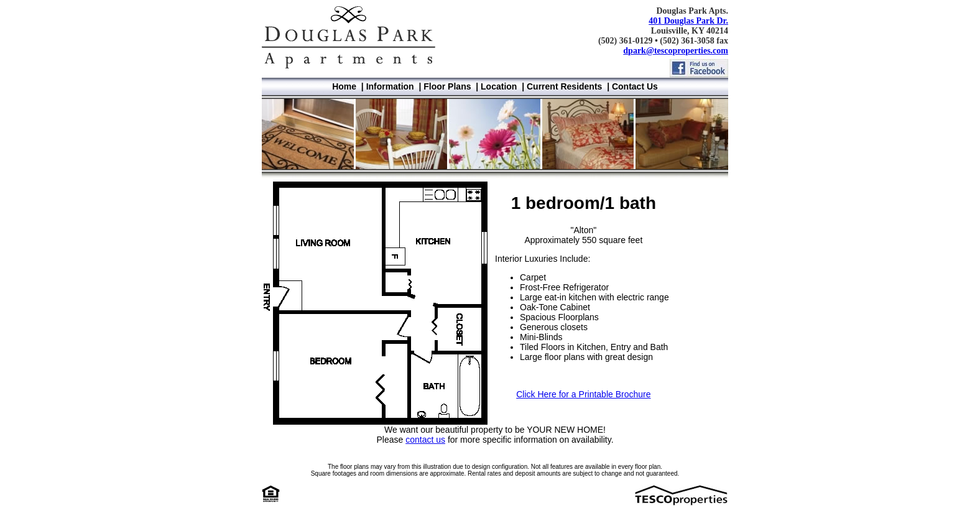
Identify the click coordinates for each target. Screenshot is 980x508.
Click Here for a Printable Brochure (583, 394)
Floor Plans (447, 86)
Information (390, 86)
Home (344, 86)
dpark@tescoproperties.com (676, 51)
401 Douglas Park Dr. (688, 21)
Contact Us (635, 86)
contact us (425, 440)
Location (499, 86)
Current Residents (564, 86)
